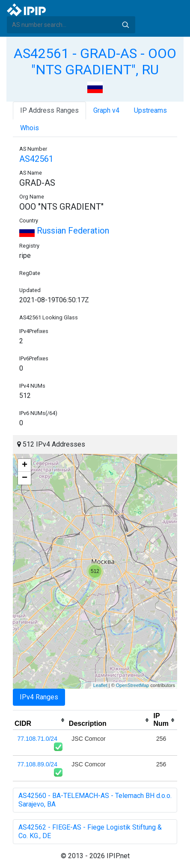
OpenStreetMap (133, 685)
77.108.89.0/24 (37, 764)
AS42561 (36, 159)
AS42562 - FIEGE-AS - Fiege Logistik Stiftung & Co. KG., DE (90, 831)
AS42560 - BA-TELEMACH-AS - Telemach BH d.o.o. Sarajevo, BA (95, 800)
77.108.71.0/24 (37, 739)
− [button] (25, 478)
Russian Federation (64, 231)
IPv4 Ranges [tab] (39, 697)
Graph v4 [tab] (106, 110)
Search (125, 25)
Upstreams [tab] (150, 110)
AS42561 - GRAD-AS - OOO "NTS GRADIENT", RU (95, 61)
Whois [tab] (30, 128)
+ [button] (25, 465)
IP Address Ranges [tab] (49, 110)
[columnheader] (40, 720)
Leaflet (100, 685)
